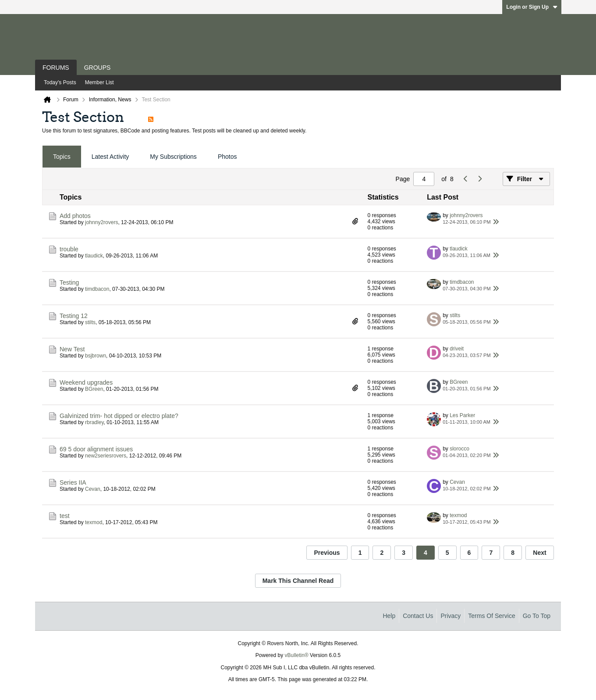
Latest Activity (110, 157)
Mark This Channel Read (298, 581)
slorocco (459, 449)
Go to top (537, 616)
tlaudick (94, 256)
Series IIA (73, 482)
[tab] (62, 157)
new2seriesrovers (106, 456)
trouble (69, 249)
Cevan (93, 489)
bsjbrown (96, 356)
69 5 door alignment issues (96, 449)
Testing (69, 282)
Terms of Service (491, 616)
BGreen (94, 389)
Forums (56, 68)
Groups (98, 68)
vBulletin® (297, 655)
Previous (327, 553)
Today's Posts (60, 82)
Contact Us (418, 616)
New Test (72, 349)
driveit (457, 349)
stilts (90, 322)
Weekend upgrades (86, 382)
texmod (94, 522)
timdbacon (97, 289)
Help (389, 616)
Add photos (75, 216)
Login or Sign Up (532, 7)
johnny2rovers (101, 222)
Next (539, 553)
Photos (227, 157)
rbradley (94, 422)
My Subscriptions (173, 157)
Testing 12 (74, 316)
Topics (62, 157)
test (65, 516)
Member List (99, 82)
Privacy (451, 616)
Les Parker (462, 415)
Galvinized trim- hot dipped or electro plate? (119, 416)
